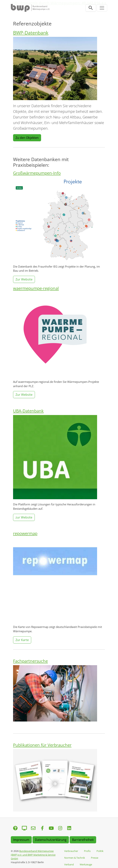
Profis (87, 851)
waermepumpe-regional (36, 288)
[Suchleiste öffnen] (91, 8)
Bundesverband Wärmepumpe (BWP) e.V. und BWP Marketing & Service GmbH (33, 855)
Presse (95, 858)
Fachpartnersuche (30, 661)
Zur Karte (22, 640)
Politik (100, 851)
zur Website (24, 517)
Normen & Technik (75, 858)
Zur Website (24, 279)
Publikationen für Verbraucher (42, 745)
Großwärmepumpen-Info (37, 173)
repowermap (25, 533)
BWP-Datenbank (31, 33)
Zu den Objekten (27, 138)
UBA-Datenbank (28, 411)
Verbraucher (71, 851)
